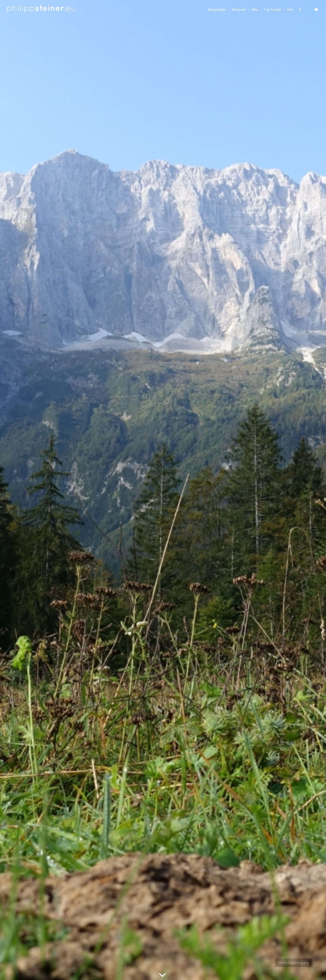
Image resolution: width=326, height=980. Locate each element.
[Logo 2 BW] (41, 10)
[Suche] (300, 10)
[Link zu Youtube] (316, 9)
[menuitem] (217, 10)
